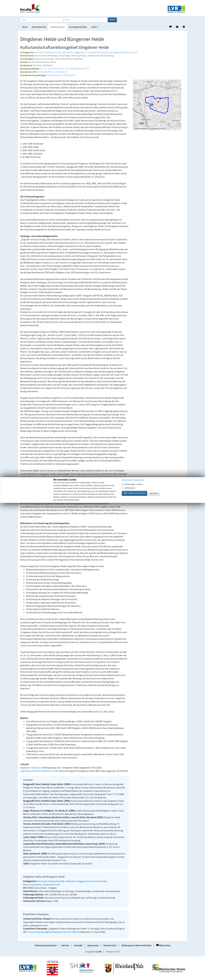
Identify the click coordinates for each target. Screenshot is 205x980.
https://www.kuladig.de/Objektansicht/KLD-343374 (54, 932)
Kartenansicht (39, 27)
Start (25, 27)
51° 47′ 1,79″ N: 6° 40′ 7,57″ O (53, 69)
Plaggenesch (80, 52)
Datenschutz (110, 945)
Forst (135, 52)
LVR (100, 952)
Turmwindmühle (94, 52)
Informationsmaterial (46, 945)
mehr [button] (95, 27)
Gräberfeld (67, 52)
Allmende (40, 52)
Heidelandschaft (53, 52)
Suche (112, 20)
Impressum (93, 945)
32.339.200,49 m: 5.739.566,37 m (52, 72)
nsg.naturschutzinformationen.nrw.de (39, 771)
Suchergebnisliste (78, 27)
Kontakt (78, 945)
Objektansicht (58, 27)
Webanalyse (129, 488)
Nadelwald (127, 52)
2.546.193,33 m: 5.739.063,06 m (61, 75)
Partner (65, 945)
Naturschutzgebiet (112, 52)
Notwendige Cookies (132, 484)
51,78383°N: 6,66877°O (78, 69)
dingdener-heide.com (31, 768)
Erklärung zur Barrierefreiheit (136, 945)
